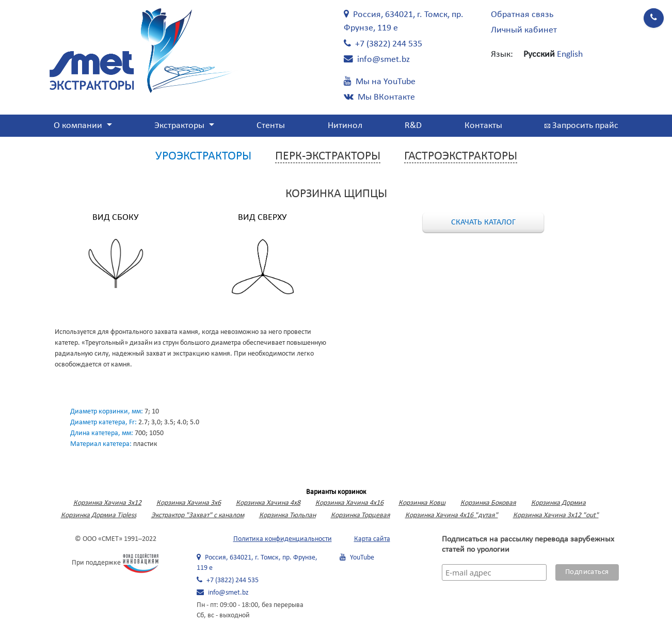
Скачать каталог (483, 222)
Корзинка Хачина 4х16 (349, 503)
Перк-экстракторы (328, 156)
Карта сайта (372, 539)
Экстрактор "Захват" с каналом (198, 515)
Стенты (271, 126)
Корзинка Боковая (488, 503)
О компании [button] (79, 126)
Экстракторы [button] (180, 126)
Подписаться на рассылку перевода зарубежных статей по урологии (528, 545)
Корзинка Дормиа (558, 503)
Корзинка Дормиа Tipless (99, 515)
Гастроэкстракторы (461, 156)
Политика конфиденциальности (283, 539)
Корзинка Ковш (422, 503)
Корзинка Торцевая (361, 515)
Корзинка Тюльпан (287, 515)
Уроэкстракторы (203, 156)
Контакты (483, 126)
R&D (413, 126)
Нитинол (345, 126)
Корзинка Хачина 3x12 (107, 503)
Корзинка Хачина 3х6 (189, 503)
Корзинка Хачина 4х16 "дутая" (452, 515)
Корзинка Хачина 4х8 (268, 503)
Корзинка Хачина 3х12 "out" (556, 515)
